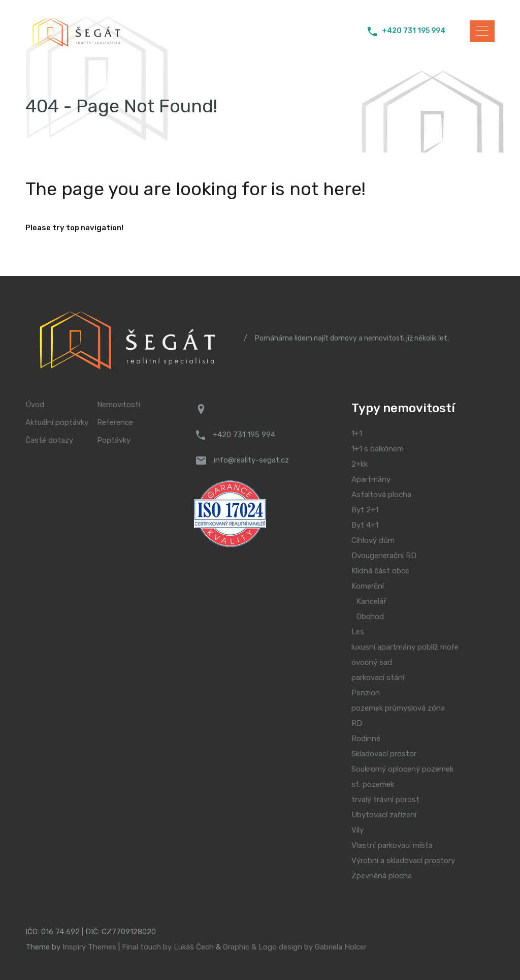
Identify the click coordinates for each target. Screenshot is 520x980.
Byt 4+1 (365, 525)
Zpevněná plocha (382, 876)
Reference (115, 423)
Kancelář (371, 601)
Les (358, 632)
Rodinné (366, 739)
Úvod (35, 405)
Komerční (368, 586)
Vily (357, 830)
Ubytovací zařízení (384, 815)
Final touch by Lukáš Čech (168, 947)
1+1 (357, 434)
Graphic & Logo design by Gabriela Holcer (295, 947)
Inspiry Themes (89, 947)
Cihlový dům (373, 540)
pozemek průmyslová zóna (398, 708)
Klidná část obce (380, 571)
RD (357, 723)
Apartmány (371, 479)
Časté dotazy (49, 440)
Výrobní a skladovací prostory (403, 861)
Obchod (370, 617)
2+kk (360, 464)
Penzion (366, 693)
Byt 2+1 (365, 510)
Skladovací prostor (384, 754)
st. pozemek (373, 784)
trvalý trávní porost (385, 800)
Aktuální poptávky (57, 423)
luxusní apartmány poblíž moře (405, 647)
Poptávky (114, 440)
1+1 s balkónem (378, 449)
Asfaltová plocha (381, 495)
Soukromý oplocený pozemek (402, 769)
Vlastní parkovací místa (392, 845)
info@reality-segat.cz (251, 460)
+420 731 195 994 (414, 31)
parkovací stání (378, 678)
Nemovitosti (119, 405)
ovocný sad (372, 662)
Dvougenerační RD (384, 556)
